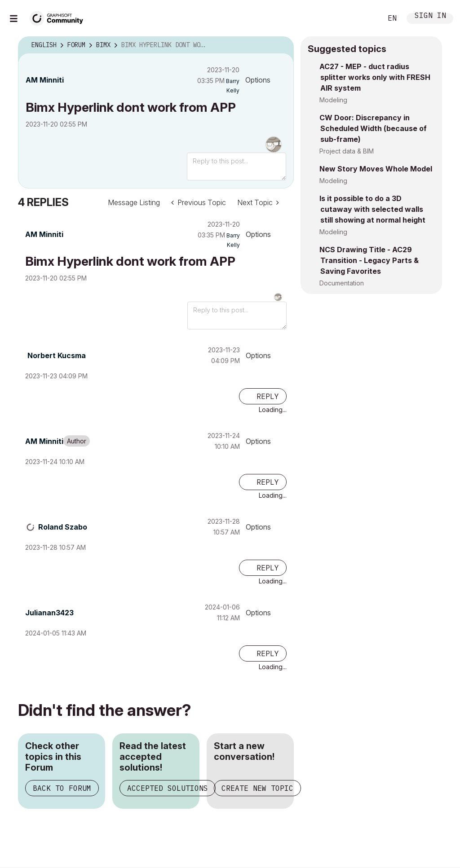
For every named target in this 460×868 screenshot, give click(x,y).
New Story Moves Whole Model (376, 169)
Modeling (333, 100)
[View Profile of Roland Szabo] (63, 527)
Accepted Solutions (168, 788)
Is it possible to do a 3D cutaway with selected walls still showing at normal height (372, 209)
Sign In (430, 16)
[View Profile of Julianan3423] (49, 613)
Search (365, 18)
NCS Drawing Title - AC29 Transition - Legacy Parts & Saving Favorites (369, 260)
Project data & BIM (347, 151)
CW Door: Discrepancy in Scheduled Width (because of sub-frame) (373, 128)
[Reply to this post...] (237, 167)
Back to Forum (62, 788)
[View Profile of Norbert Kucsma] (57, 355)
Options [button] (258, 80)
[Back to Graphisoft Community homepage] (59, 17)
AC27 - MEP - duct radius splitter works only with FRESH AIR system (375, 77)
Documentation (342, 283)
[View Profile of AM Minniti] (45, 80)
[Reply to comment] (263, 396)
